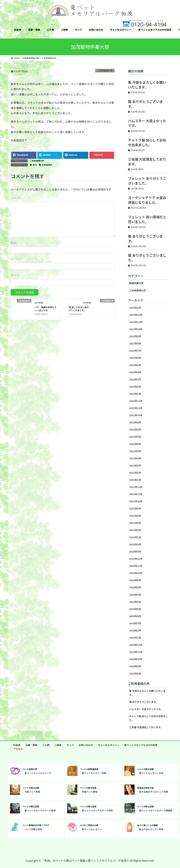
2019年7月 (135, 595)
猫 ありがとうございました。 (147, 258)
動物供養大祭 (136, 283)
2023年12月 (136, 315)
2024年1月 (135, 308)
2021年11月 (136, 494)
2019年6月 (135, 602)
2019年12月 (136, 559)
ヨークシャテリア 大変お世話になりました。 (147, 200)
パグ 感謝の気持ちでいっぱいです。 (46, 309)
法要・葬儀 (31, 745)
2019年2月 (135, 630)
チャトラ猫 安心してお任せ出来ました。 (147, 142)
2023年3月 (135, 379)
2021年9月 (135, 508)
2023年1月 (135, 394)
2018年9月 (135, 666)
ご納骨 (58, 745)
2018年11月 (136, 652)
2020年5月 (135, 552)
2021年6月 (135, 523)
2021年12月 (136, 487)
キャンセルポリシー (109, 745)
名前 (14, 243)
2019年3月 (135, 623)
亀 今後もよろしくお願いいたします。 (147, 85)
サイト (15, 275)
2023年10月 (136, 329)
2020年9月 (135, 544)
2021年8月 (135, 516)
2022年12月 (136, 401)
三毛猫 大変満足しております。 (147, 161)
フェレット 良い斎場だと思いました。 (147, 219)
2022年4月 (135, 458)
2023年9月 (135, 336)
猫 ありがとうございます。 (145, 104)
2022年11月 (136, 408)
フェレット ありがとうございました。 (147, 181)
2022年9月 (135, 422)
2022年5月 (135, 451)
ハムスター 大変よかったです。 (147, 123)
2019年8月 (135, 587)
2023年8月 (135, 343)
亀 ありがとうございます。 (145, 239)
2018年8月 (135, 674)
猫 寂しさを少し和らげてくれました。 (79, 309)
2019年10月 (136, 573)
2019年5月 (135, 609)
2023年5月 (135, 365)
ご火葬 (46, 745)
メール (16, 259)
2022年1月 (135, 480)
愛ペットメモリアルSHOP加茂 (141, 745)
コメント (16, 198)
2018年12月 (136, 645)
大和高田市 (47, 165)
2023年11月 (136, 322)
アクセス (18, 749)
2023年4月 (135, 372)
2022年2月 (135, 473)
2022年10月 (136, 415)
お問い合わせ (86, 745)
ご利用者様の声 (105, 70)
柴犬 (35, 165)
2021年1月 (135, 537)
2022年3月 (135, 465)
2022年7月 (135, 437)
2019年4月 (135, 616)
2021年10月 (136, 501)
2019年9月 (135, 580)
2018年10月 (136, 659)
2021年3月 (135, 530)
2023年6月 (135, 358)
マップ (70, 745)
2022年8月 (135, 429)
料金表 (17, 745)
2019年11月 (136, 566)
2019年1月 (135, 638)
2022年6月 (135, 444)
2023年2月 (135, 387)
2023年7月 (135, 351)
